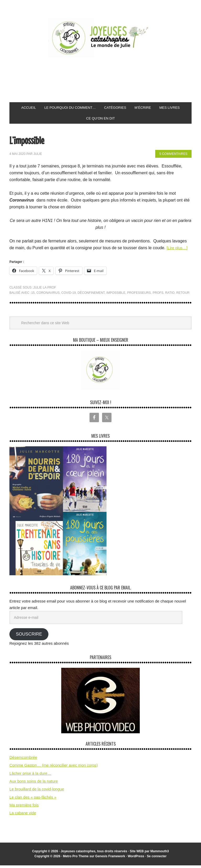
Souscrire (29, 637)
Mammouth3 (160, 854)
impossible (116, 295)
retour (183, 295)
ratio (170, 295)
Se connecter (157, 859)
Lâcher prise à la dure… (30, 776)
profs (158, 295)
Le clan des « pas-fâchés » (33, 800)
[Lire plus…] (178, 250)
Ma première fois (24, 808)
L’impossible (31, 142)
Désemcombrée (23, 760)
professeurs (139, 295)
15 (33, 295)
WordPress (136, 859)
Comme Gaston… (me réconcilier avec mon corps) (54, 768)
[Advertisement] (105, 80)
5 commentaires (173, 156)
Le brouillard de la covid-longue (37, 792)
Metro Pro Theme (76, 859)
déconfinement (91, 295)
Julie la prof (45, 290)
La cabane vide (23, 815)
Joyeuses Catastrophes (100, 37)
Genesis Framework (110, 859)
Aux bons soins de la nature (34, 784)
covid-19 (68, 295)
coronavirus (48, 295)
